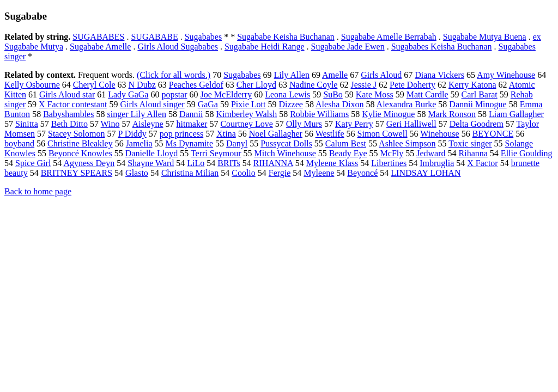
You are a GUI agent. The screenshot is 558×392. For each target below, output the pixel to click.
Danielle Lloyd (151, 153)
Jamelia (139, 143)
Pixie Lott (248, 104)
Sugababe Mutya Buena (485, 37)
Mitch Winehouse (285, 153)
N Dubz (142, 85)
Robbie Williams (319, 114)
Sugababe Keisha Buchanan (286, 37)
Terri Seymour (216, 153)
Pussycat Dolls (286, 143)
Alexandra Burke (407, 104)
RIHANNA (273, 163)
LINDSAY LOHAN (426, 173)
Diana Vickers (439, 75)
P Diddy (132, 134)
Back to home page (38, 191)
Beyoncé (362, 173)
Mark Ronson (452, 114)
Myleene (319, 173)
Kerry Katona (472, 85)
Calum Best (346, 143)
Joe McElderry (226, 94)
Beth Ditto (69, 124)
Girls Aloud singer (152, 104)
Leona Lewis (287, 94)
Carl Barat (480, 94)
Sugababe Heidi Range (265, 47)
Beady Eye (348, 153)
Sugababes (203, 37)
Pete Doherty (413, 85)
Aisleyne (148, 124)
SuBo (333, 94)
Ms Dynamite (190, 143)
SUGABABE (154, 37)
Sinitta (27, 124)
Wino (110, 124)
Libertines (389, 163)
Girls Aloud (381, 75)
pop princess (181, 134)
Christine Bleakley (80, 143)
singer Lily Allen (136, 114)
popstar (174, 94)
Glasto (137, 173)
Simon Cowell (383, 134)
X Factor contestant (73, 104)
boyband (19, 143)
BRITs (229, 163)
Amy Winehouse (506, 75)
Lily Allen (292, 75)
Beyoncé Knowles (80, 153)
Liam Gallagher (516, 114)
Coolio (244, 173)
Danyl (237, 143)
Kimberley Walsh (246, 114)
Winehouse (439, 134)
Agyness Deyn (89, 163)
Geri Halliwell (411, 124)
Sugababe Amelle (100, 47)
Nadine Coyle (313, 85)
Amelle (335, 75)
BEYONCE (493, 134)
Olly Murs (304, 124)
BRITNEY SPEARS (77, 173)
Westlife (330, 134)
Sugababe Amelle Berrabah (389, 37)
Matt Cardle (427, 94)
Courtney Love (246, 124)
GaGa (208, 104)
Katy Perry (354, 124)
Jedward (431, 153)
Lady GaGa (128, 94)
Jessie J (363, 85)
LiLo (196, 163)
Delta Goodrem (477, 124)
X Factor (482, 163)
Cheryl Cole (94, 85)
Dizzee (291, 104)
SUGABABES (98, 37)
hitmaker (192, 124)
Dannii (191, 114)
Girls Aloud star (67, 94)
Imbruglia (437, 163)
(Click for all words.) (174, 75)
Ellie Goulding (527, 153)
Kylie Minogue (388, 114)
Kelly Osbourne (32, 85)
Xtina (226, 134)
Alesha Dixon (339, 104)
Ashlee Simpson (407, 143)
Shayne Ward (151, 163)
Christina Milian (190, 173)
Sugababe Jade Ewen (348, 47)
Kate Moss (375, 94)
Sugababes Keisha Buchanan (442, 47)
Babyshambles (68, 114)
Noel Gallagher (276, 134)
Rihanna (473, 153)
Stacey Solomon (76, 134)
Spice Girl (33, 163)
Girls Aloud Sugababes (178, 47)
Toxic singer (470, 143)
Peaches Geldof (196, 85)
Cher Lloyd (256, 85)
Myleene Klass (332, 163)
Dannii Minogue (478, 104)
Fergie (280, 173)
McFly (392, 153)
